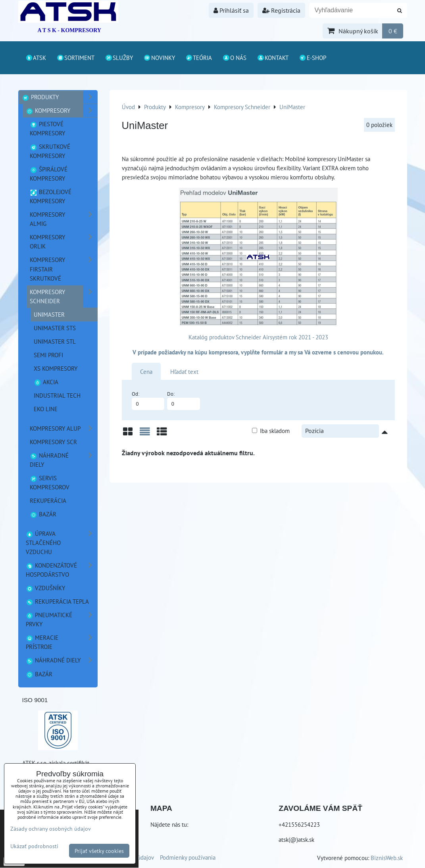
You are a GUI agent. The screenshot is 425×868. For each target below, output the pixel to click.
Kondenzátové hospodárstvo (62, 570)
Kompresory (62, 111)
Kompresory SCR (53, 442)
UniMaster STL (55, 341)
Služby (119, 58)
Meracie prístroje (62, 642)
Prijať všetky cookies (99, 851)
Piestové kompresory (47, 128)
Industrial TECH (57, 395)
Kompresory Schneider (63, 296)
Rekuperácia (48, 500)
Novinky (159, 58)
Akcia (46, 382)
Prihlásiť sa (231, 10)
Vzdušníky (46, 588)
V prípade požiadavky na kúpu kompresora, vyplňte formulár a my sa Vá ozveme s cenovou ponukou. (258, 352)
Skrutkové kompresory (50, 151)
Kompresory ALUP (63, 428)
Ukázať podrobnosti (34, 846)
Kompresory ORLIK (63, 242)
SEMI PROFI (48, 355)
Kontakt (273, 58)
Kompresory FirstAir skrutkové (63, 269)
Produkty (60, 97)
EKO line (46, 409)
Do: (184, 400)
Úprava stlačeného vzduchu (62, 543)
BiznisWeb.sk (387, 858)
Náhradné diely (62, 660)
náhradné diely (63, 460)
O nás (234, 58)
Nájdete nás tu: (169, 824)
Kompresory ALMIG (63, 219)
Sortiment (75, 58)
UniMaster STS (55, 328)
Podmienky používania (188, 857)
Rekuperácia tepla (58, 601)
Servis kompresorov (50, 482)
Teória (199, 58)
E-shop (312, 58)
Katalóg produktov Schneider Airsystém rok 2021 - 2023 (258, 337)
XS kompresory (56, 368)
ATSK (36, 58)
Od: (148, 400)
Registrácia (281, 10)
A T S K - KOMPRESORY (69, 30)
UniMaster (49, 314)
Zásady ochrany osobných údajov (51, 829)
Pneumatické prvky (62, 620)
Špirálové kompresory (49, 174)
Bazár (43, 514)
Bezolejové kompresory (51, 196)
